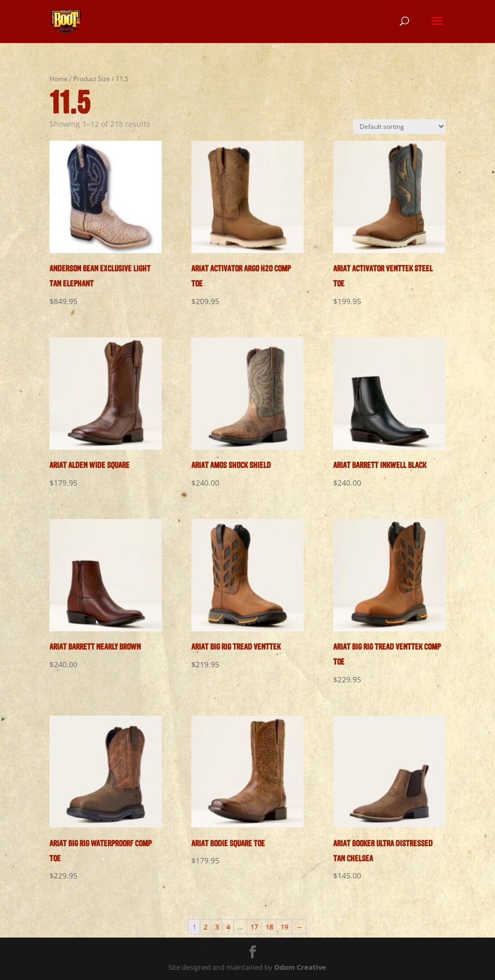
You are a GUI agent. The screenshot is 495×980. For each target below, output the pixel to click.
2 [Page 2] (206, 927)
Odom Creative (300, 967)
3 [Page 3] (217, 927)
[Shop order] (399, 127)
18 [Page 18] (269, 927)
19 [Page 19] (284, 927)
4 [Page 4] (228, 927)
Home (59, 79)
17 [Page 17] (254, 927)
